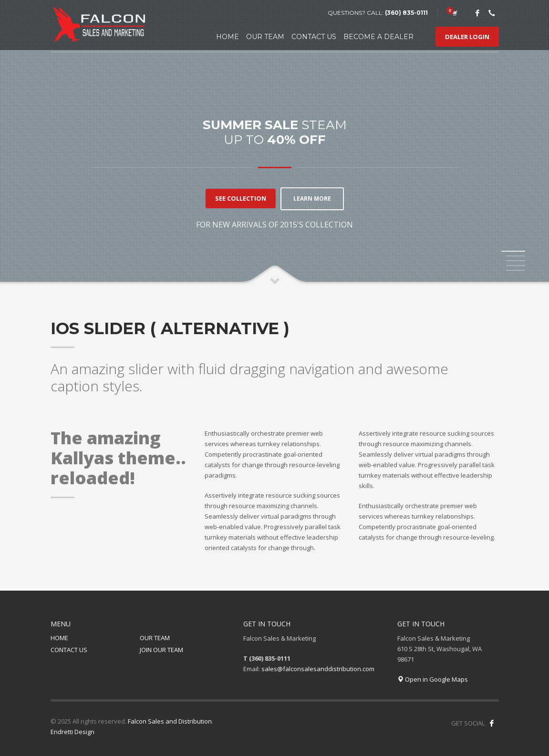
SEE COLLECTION (238, 198)
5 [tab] (516, 270)
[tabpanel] (274, 143)
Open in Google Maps (433, 679)
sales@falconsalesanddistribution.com (318, 669)
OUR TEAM (155, 638)
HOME (59, 638)
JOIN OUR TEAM (161, 650)
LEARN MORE (312, 198)
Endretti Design (73, 732)
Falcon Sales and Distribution (170, 721)
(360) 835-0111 (406, 13)
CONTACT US (69, 650)
